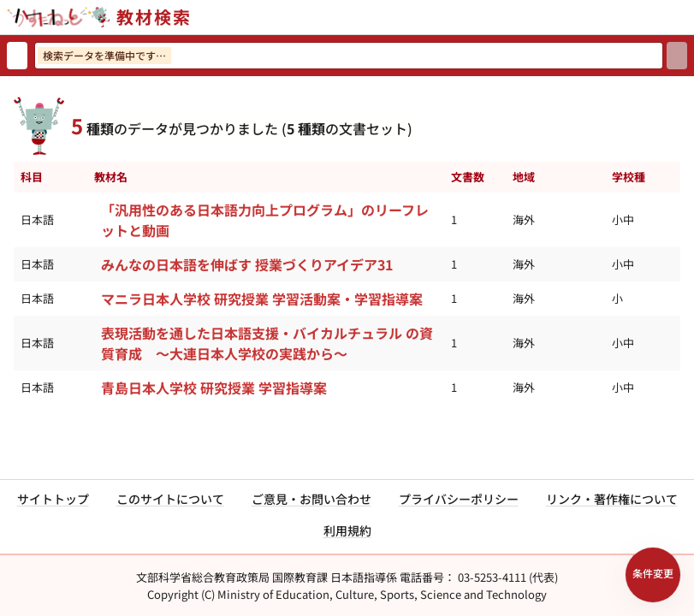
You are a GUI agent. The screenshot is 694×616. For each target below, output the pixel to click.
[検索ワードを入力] (349, 56)
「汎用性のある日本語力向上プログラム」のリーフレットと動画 (265, 220)
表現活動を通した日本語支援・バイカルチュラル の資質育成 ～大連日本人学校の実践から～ (267, 343)
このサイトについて (170, 499)
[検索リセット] (17, 56)
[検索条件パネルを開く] (653, 575)
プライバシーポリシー (459, 499)
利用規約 (347, 530)
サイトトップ (53, 499)
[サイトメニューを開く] (687, 17)
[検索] (677, 56)
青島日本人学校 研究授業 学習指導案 (214, 388)
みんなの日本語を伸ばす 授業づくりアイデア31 (247, 264)
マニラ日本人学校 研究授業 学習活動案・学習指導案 (262, 299)
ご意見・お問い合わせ (311, 499)
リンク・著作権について (612, 499)
